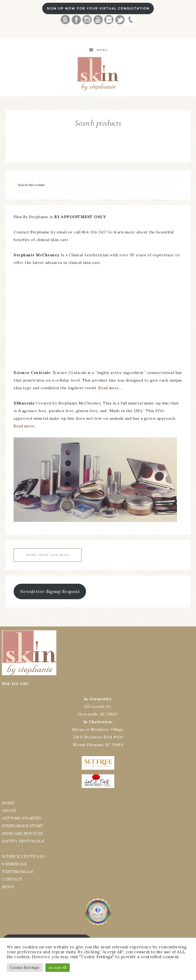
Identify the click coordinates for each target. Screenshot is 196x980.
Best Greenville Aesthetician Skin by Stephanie (98, 74)
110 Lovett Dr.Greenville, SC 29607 (98, 707)
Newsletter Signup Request (50, 591)
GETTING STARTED (22, 818)
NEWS (8, 887)
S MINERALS (14, 864)
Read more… (110, 388)
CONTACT (12, 879)
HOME (8, 803)
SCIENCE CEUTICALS (23, 856)
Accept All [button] (58, 968)
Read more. (24, 426)
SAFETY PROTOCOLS (23, 841)
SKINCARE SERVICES (22, 833)
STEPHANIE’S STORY (23, 826)
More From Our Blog (48, 555)
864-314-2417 (95, 232)
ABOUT (9, 811)
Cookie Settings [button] (25, 968)
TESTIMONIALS (17, 872)
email (62, 232)
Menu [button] (102, 50)
